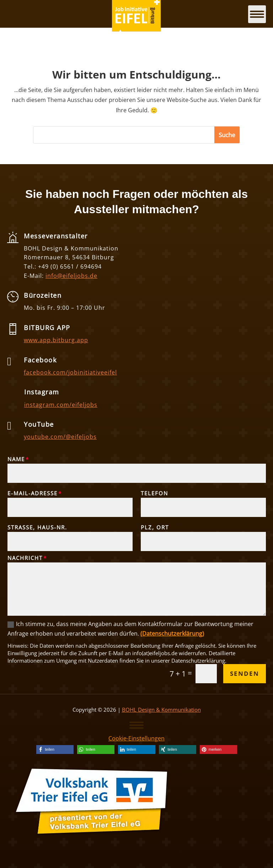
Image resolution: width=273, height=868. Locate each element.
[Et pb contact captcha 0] (206, 674)
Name (16, 459)
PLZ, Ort (155, 527)
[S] (124, 135)
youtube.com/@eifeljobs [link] (60, 437)
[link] (55, 750)
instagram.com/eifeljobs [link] (61, 405)
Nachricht (25, 558)
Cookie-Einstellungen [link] (136, 738)
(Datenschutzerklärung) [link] (172, 634)
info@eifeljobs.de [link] (71, 276)
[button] (227, 135)
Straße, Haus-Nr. (37, 527)
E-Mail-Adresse (33, 493)
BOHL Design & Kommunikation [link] (161, 710)
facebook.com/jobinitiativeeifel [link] (70, 372)
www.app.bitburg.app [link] (56, 340)
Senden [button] (245, 673)
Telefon (154, 493)
